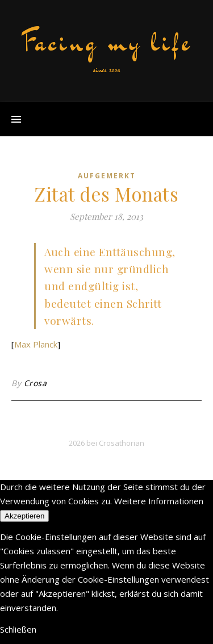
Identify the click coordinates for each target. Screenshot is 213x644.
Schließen (18, 629)
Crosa (35, 383)
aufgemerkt (107, 176)
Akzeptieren (24, 516)
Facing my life (107, 42)
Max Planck (36, 344)
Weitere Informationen (159, 501)
